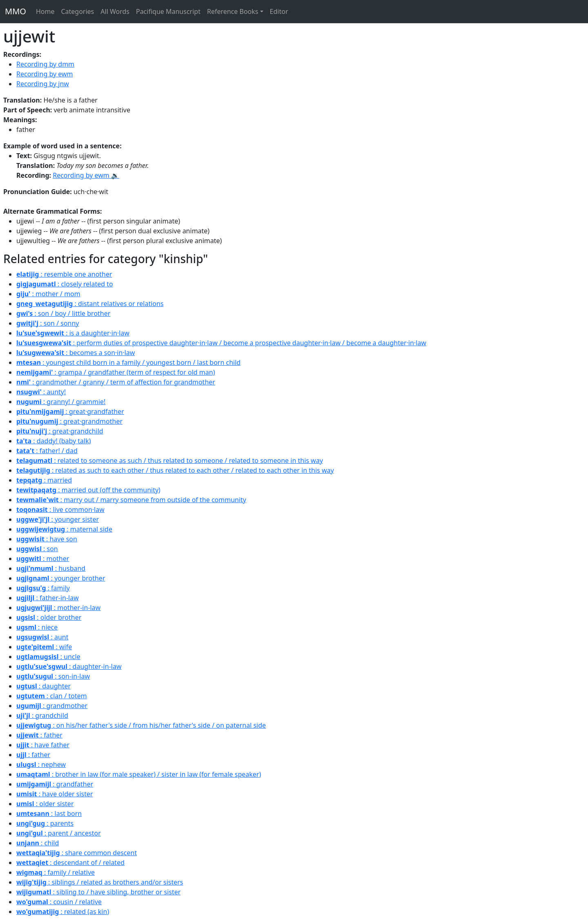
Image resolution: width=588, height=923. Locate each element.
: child (38, 843)
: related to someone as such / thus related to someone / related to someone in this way (170, 460)
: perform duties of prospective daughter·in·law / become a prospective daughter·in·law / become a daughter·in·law (221, 343)
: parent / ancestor (59, 833)
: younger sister (58, 519)
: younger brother (61, 578)
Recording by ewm (45, 74)
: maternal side (64, 529)
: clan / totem (52, 696)
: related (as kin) (63, 912)
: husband (51, 568)
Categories (77, 11)
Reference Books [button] (233, 11)
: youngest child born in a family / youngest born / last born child (128, 362)
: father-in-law (48, 598)
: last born (49, 813)
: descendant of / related (70, 863)
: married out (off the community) (88, 490)
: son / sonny (48, 323)
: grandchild (42, 715)
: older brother (49, 617)
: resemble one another (64, 274)
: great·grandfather (70, 411)
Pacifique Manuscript (168, 11)
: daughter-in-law (69, 666)
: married (44, 480)
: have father (43, 745)
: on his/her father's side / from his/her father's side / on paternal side (141, 725)
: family (43, 588)
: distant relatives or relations (90, 304)
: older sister (45, 804)
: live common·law (60, 510)
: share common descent (77, 853)
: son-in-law (53, 676)
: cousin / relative (59, 902)
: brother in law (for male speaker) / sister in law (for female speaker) (139, 774)
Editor (279, 11)
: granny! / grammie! (61, 402)
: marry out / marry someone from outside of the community (131, 500)
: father (39, 735)
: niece (37, 627)
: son (37, 549)
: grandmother (52, 706)
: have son (47, 539)
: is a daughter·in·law (73, 333)
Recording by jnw (43, 84)
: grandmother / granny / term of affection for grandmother (116, 382)
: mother (43, 559)
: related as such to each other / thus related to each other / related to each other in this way (175, 470)
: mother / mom (48, 294)
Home (45, 11)
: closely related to (65, 284)
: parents (45, 823)
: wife (44, 647)
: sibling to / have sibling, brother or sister (98, 892)
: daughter (43, 686)
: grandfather (55, 784)
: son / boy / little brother (63, 313)
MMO (16, 11)
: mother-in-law (58, 608)
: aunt (42, 637)
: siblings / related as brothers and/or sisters (100, 882)
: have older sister (55, 794)
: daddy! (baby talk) (54, 441)
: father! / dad (47, 451)
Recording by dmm (45, 64)
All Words (115, 11)
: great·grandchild (60, 431)
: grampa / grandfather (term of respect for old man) (116, 372)
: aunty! (41, 392)
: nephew (41, 764)
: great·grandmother (69, 421)
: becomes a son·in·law (76, 353)
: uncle (48, 657)
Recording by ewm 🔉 (86, 175)
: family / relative (56, 872)
